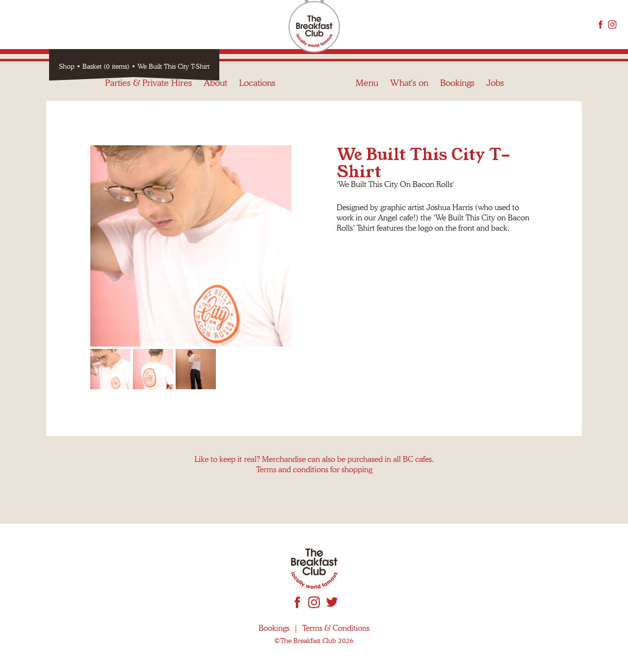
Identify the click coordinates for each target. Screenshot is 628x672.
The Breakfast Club (314, 27)
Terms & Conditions (336, 628)
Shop (67, 66)
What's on (409, 24)
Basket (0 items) (106, 66)
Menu (367, 24)
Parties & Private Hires (148, 24)
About (215, 24)
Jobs (495, 24)
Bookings (457, 24)
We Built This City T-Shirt (173, 66)
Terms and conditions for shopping (314, 470)
